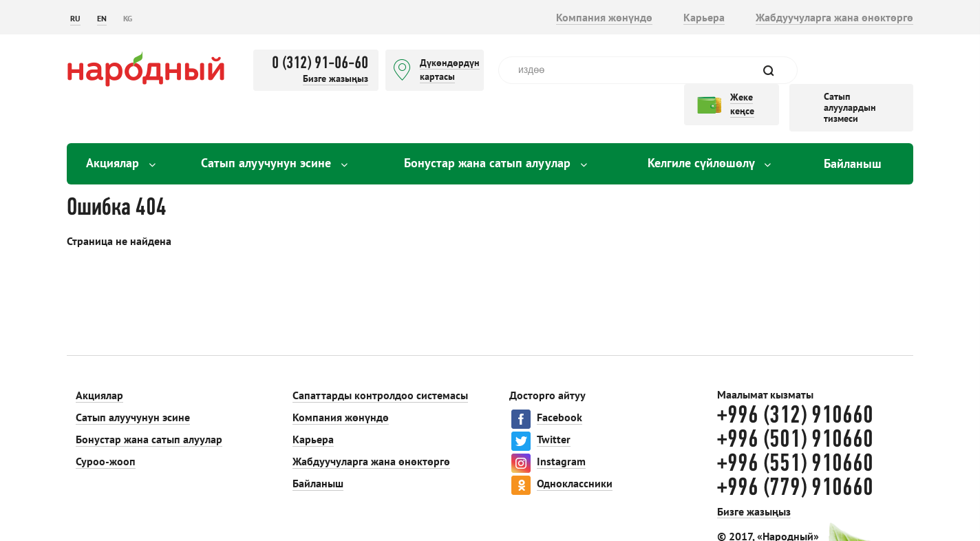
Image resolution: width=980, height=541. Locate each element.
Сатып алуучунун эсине (274, 163)
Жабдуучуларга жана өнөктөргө (834, 17)
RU (75, 18)
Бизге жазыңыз (335, 78)
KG (128, 18)
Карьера (704, 17)
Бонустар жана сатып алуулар (496, 163)
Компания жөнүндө (604, 17)
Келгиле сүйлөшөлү (709, 163)
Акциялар (121, 163)
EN (102, 18)
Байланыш (853, 163)
